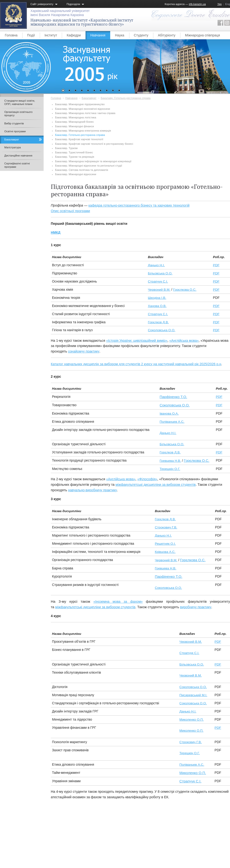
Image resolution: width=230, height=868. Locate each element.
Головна (11, 35)
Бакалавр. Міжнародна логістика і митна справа (85, 113)
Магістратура (13, 147)
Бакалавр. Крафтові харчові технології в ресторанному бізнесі (94, 144)
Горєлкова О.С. (185, 290)
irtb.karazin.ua (197, 4)
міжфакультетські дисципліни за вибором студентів (156, 485)
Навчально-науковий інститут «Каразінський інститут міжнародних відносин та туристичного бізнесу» (82, 22)
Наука (120, 35)
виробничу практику (196, 607)
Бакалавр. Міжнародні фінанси (75, 126)
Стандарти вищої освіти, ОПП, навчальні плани (20, 102)
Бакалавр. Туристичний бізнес (74, 152)
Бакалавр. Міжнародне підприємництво (80, 104)
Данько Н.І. (156, 265)
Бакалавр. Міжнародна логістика (76, 117)
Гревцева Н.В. (170, 461)
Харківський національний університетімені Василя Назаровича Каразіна (60, 13)
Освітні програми (15, 131)
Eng (228, 4)
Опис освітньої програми (70, 211)
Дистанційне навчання (18, 156)
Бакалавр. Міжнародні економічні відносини (83, 109)
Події (31, 35)
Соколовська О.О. (161, 330)
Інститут (51, 35)
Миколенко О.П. (192, 720)
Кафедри (74, 35)
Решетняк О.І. (165, 544)
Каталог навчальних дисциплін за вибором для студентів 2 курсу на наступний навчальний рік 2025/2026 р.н (136, 364)
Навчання (98, 35)
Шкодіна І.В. (157, 298)
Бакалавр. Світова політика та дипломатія (82, 170)
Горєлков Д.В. (158, 322)
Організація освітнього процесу (18, 114)
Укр (219, 4)
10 (119, 91)
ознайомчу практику (84, 351)
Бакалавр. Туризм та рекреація (75, 157)
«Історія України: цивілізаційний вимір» (137, 341)
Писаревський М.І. (193, 695)
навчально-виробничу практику (92, 490)
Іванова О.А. (169, 414)
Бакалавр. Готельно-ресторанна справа (126, 98)
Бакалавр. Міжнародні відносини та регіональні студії (89, 166)
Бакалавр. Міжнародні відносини (76, 174)
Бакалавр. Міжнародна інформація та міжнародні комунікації (93, 161)
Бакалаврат (89, 98)
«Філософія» (147, 479)
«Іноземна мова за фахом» (118, 602)
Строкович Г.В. (166, 527)
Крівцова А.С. (165, 552)
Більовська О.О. (160, 273)
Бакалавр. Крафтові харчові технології (79, 139)
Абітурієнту (167, 35)
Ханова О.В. (157, 306)
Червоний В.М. (159, 290)
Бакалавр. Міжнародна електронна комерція (83, 131)
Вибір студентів (14, 123)
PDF (216, 265)
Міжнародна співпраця (202, 35)
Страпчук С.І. (158, 281)
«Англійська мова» (184, 341)
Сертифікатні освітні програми (17, 165)
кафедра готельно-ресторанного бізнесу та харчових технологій (139, 205)
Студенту (141, 35)
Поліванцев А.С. (172, 422)
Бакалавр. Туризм (66, 148)
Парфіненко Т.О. (173, 397)
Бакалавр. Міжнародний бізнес (75, 122)
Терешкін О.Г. (170, 469)
